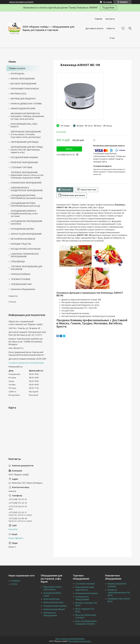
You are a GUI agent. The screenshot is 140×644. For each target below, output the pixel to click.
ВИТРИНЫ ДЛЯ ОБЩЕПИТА (23, 99)
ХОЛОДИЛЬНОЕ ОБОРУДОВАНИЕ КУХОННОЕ (26, 223)
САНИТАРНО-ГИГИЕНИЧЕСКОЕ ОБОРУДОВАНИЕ (25, 255)
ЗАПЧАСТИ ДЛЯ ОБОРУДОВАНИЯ (26, 234)
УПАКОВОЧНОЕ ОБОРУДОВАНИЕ (26, 183)
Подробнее (108, 8)
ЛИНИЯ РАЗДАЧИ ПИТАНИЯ (23, 109)
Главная (98, 19)
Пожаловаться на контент (80, 641)
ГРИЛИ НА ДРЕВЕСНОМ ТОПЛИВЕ (26, 104)
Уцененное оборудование (23, 289)
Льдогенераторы (51, 599)
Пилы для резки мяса (53, 602)
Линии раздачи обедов (54, 609)
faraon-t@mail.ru (16, 538)
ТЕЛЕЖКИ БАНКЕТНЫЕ (21, 284)
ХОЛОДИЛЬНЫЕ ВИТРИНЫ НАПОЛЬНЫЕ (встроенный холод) (26, 197)
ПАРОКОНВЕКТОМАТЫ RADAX (25, 89)
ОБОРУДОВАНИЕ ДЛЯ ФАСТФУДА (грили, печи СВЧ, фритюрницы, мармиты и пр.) (27, 150)
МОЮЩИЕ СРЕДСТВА (21, 244)
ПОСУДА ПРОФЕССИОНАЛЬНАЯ (26, 249)
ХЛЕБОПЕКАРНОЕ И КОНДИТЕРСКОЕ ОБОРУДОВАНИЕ (27, 189)
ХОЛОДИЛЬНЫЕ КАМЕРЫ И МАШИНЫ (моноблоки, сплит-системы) (25, 214)
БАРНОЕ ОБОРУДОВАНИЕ (23, 79)
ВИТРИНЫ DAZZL (19, 94)
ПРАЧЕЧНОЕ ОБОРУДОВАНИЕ (24, 162)
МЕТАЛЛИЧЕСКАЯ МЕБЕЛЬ (23, 239)
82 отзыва (108, 2)
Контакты (110, 19)
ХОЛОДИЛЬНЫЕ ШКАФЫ (22, 229)
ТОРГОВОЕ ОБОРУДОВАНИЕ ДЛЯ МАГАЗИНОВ (26, 268)
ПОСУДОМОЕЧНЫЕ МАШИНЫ (24, 157)
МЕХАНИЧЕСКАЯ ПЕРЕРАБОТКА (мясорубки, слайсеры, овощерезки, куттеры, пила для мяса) (27, 116)
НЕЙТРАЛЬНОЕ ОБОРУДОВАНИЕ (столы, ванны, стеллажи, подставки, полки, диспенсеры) (26, 134)
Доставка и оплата (94, 28)
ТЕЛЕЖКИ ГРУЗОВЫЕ (20, 279)
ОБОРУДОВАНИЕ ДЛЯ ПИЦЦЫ (25, 142)
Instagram (15, 581)
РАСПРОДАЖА (17, 74)
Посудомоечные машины (55, 606)
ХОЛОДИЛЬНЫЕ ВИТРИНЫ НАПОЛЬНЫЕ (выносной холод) (25, 204)
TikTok (14, 584)
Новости (111, 28)
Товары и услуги (17, 68)
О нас (112, 38)
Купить (69, 149)
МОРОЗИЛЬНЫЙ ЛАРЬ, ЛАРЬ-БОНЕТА (24, 125)
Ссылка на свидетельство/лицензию (26, 363)
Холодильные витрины (87, 593)
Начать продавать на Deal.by (21, 2)
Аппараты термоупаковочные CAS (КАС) (119, 593)
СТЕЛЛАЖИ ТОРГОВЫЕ (22, 167)
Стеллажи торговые (85, 584)
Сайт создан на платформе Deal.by (70, 639)
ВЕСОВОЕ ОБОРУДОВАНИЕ (24, 84)
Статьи (12, 302)
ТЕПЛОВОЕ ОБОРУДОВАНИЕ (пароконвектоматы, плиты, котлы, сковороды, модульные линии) (27, 175)
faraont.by (13, 529)
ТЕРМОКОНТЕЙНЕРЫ (21, 274)
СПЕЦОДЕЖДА (18, 261)
